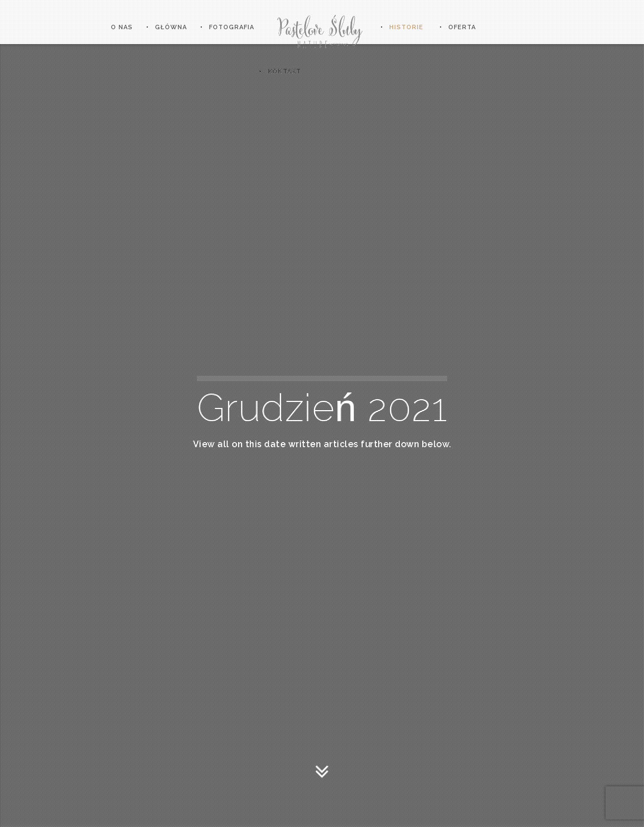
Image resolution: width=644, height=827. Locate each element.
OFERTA (462, 27)
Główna (171, 27)
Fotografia (232, 27)
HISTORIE (406, 27)
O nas (122, 27)
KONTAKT (285, 71)
